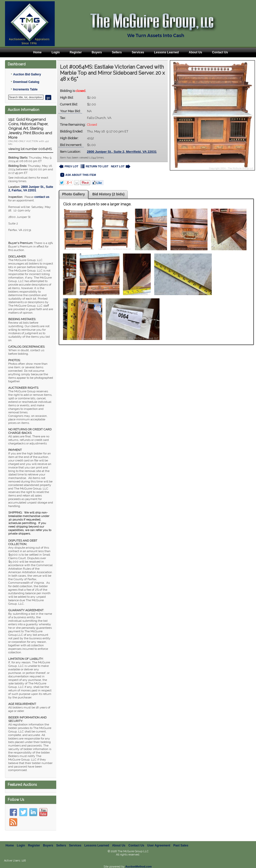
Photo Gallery (74, 194)
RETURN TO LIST (95, 166)
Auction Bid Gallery (27, 74)
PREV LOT (69, 166)
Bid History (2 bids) (108, 194)
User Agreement (159, 845)
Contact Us (220, 52)
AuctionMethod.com (138, 866)
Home (37, 52)
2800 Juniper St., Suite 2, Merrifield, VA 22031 (122, 152)
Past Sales (181, 845)
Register (76, 52)
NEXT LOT (121, 166)
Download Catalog (26, 82)
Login (56, 52)
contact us (42, 197)
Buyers (97, 52)
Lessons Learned (166, 52)
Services (138, 52)
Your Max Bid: (70, 111)
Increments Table (25, 89)
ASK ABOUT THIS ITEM (78, 175)
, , (31, 189)
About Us (195, 52)
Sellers (117, 52)
